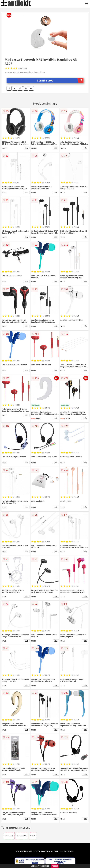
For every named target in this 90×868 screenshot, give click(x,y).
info (27, 148)
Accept (55, 866)
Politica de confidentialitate (46, 851)
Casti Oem (22, 835)
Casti (33, 835)
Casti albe (9, 835)
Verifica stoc (60, 80)
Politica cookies (67, 851)
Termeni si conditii (24, 851)
